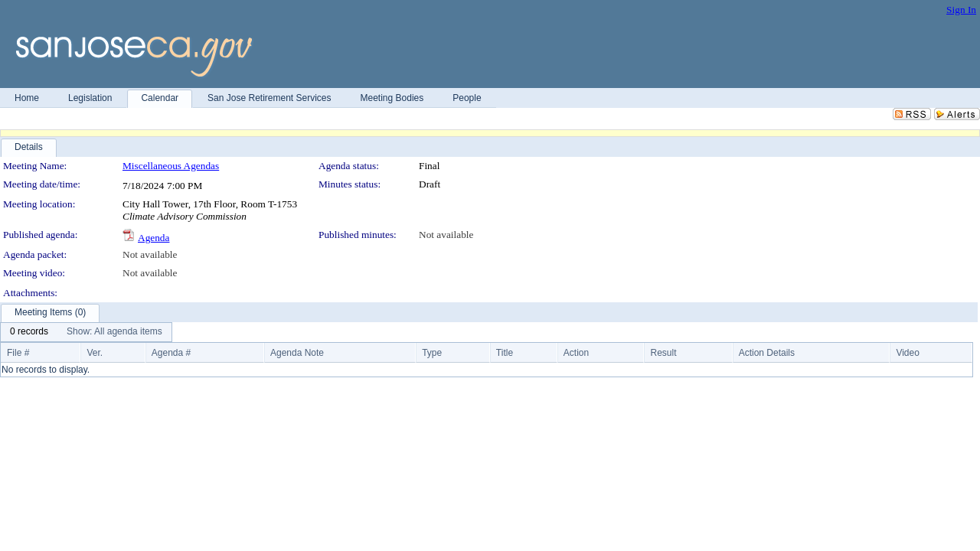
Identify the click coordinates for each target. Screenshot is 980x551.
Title (505, 353)
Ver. (95, 353)
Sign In (961, 10)
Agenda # (171, 353)
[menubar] (86, 332)
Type (432, 353)
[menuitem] (29, 332)
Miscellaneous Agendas (171, 166)
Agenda (154, 238)
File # (18, 353)
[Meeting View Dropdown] (114, 332)
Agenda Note (297, 353)
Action (576, 353)
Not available (446, 235)
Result (663, 353)
